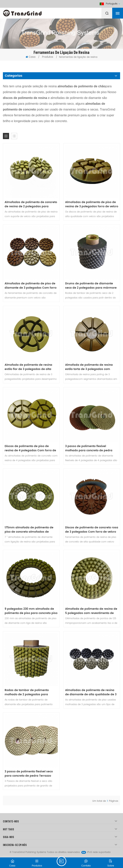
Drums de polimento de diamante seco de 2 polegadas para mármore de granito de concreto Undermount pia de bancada (91, 286)
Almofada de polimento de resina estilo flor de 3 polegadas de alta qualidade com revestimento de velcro (28, 367)
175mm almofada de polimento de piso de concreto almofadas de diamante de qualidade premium (29, 530)
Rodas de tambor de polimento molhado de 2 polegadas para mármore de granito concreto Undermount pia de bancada (27, 692)
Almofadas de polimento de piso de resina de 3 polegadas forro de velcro (92, 204)
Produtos (48, 57)
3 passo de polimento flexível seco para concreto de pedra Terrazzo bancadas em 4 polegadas (29, 774)
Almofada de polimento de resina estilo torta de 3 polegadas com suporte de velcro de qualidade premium (89, 367)
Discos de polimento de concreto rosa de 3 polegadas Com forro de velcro (92, 530)
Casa (31, 57)
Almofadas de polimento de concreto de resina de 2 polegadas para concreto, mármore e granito (31, 204)
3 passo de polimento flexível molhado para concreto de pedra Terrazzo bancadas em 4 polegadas (91, 448)
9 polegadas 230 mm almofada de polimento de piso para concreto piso (31, 611)
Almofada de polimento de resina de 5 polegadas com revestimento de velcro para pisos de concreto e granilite (91, 611)
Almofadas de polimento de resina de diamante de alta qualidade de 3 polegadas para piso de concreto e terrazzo (91, 692)
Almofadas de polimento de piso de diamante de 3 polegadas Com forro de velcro (31, 286)
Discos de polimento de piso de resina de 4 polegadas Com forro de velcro (30, 448)
